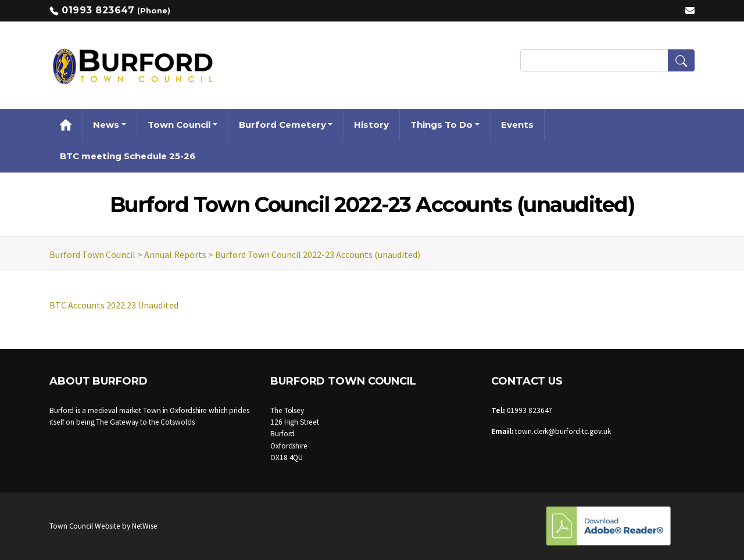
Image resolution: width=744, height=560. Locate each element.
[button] (681, 60)
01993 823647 (98, 10)
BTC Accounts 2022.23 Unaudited (114, 305)
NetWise (145, 526)
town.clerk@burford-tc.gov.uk (563, 431)
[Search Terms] (607, 60)
